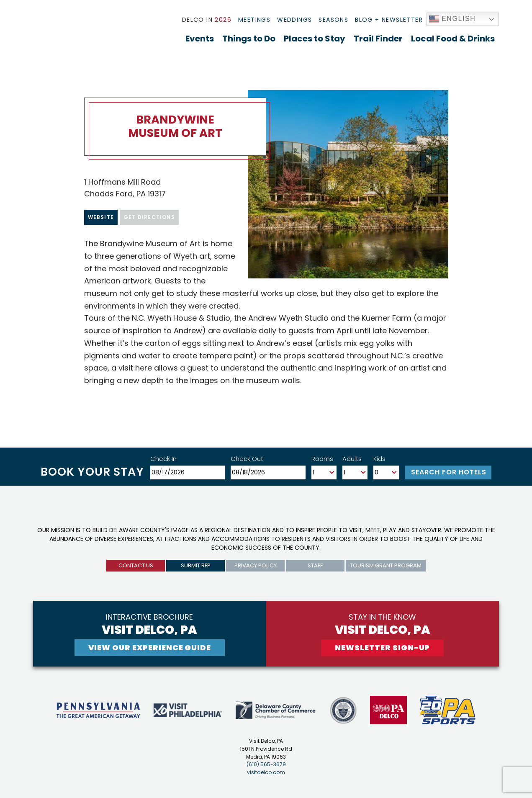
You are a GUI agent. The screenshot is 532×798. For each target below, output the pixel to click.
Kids (379, 459)
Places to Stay (315, 39)
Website (101, 217)
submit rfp (196, 565)
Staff (315, 565)
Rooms (322, 459)
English (452, 19)
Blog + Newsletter (389, 20)
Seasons (333, 20)
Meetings (254, 20)
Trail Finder (378, 39)
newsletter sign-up (382, 647)
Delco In (207, 20)
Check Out (247, 459)
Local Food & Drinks (453, 39)
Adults (352, 459)
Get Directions (149, 217)
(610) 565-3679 (266, 764)
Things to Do (249, 39)
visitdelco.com (266, 772)
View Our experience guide (150, 647)
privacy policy (256, 565)
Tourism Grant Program (386, 565)
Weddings (294, 20)
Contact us (136, 565)
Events (200, 39)
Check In (163, 459)
